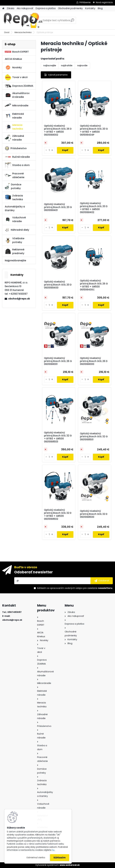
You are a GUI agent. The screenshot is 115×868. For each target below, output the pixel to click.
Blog (100, 8)
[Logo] (23, 20)
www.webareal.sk (70, 865)
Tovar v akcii (16, 77)
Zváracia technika (14, 197)
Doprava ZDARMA (19, 86)
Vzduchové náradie (15, 219)
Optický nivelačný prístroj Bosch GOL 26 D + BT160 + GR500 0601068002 (58, 130)
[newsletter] (102, 581)
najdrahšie (67, 65)
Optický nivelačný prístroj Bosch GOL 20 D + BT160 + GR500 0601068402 (94, 208)
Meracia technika (23, 32)
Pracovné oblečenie (15, 175)
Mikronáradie (17, 105)
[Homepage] (3, 8)
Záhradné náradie (14, 138)
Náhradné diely (17, 230)
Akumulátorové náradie (17, 95)
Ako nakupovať (25, 8)
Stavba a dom (17, 165)
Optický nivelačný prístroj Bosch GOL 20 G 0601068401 (58, 207)
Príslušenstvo (16, 148)
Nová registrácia (104, 2)
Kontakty (90, 8)
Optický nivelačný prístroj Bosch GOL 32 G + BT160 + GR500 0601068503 (58, 437)
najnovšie (82, 65)
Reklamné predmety (15, 251)
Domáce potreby (13, 186)
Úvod (7, 32)
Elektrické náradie (14, 116)
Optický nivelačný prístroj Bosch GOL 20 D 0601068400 (58, 285)
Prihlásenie (85, 2)
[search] (72, 21)
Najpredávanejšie (15, 260)
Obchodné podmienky (70, 8)
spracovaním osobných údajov (66, 588)
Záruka (10, 8)
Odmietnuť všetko (36, 858)
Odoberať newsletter (33, 572)
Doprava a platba (46, 8)
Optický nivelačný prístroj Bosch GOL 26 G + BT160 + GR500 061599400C (94, 285)
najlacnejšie (50, 65)
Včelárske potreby (15, 240)
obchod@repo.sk (19, 299)
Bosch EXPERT (17, 52)
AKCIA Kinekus (13, 59)
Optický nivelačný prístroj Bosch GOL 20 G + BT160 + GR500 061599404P (94, 130)
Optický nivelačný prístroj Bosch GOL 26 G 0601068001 (58, 361)
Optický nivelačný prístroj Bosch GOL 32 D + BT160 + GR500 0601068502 (58, 514)
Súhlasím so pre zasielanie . (75, 588)
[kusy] (49, 150)
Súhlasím (60, 858)
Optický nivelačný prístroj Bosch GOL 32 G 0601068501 (94, 437)
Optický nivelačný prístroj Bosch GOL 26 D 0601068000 (94, 361)
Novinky (13, 68)
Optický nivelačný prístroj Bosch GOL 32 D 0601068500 (94, 514)
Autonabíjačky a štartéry (15, 208)
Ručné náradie (17, 157)
